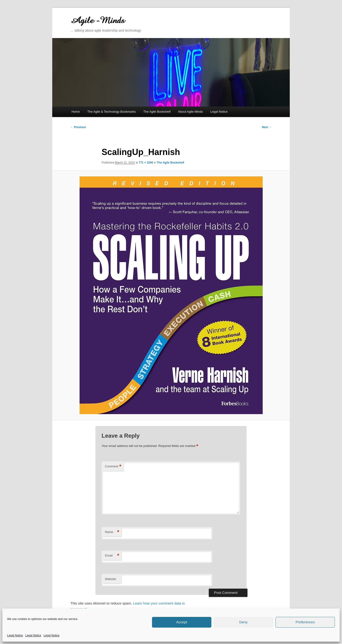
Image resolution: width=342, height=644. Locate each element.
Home (76, 112)
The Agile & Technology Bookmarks (111, 112)
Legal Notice (15, 635)
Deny (243, 622)
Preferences (305, 622)
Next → (267, 127)
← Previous (78, 127)
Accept (182, 622)
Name (112, 532)
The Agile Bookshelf (157, 112)
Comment (113, 467)
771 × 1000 (146, 163)
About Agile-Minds (191, 112)
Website (111, 579)
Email (112, 556)
